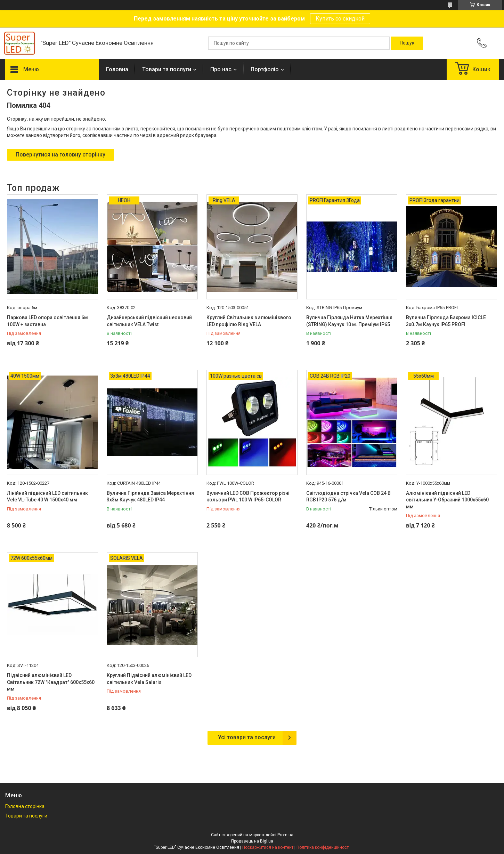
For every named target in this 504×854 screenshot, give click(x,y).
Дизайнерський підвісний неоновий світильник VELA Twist (149, 321)
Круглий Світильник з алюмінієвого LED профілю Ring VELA (249, 321)
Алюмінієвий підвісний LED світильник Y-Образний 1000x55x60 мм (447, 500)
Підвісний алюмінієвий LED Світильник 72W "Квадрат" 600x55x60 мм (51, 682)
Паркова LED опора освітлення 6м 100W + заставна (47, 321)
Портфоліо (265, 69)
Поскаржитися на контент (268, 847)
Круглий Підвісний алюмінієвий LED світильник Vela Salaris (149, 679)
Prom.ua (285, 835)
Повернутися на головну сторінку (60, 155)
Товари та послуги (167, 69)
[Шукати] (407, 43)
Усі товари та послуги (247, 737)
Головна (117, 69)
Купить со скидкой (340, 19)
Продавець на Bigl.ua (252, 841)
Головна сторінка (25, 806)
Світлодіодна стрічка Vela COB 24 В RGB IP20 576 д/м (348, 497)
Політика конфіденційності (323, 847)
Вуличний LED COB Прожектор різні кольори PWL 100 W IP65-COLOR (248, 497)
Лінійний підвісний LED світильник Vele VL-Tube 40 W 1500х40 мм (47, 497)
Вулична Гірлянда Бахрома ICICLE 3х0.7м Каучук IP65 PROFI (446, 321)
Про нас (221, 69)
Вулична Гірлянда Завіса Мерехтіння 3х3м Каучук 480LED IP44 (150, 497)
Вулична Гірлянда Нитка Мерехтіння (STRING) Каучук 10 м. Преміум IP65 (349, 321)
